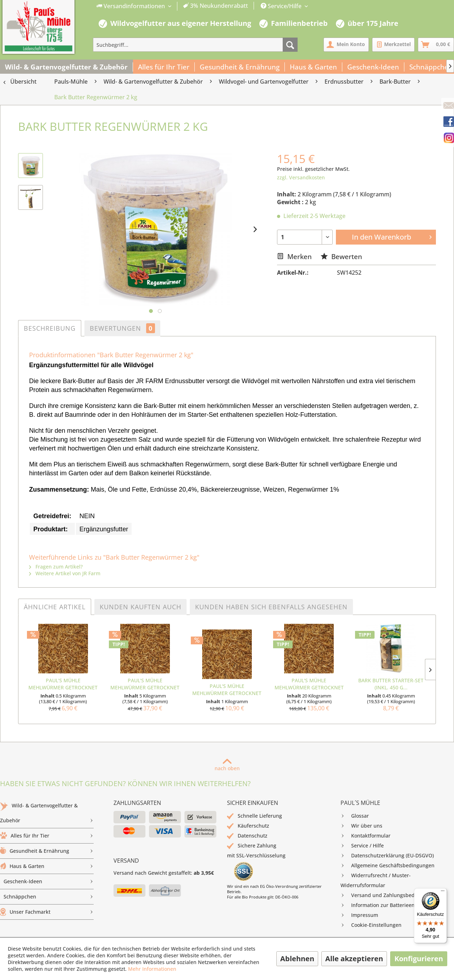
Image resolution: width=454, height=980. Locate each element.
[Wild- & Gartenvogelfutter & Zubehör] (67, 67)
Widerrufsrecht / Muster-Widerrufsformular (376, 880)
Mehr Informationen (152, 969)
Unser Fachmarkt (47, 912)
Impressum (359, 915)
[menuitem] (172, 6)
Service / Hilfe (362, 846)
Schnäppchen (49, 897)
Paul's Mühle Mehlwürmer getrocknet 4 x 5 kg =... (309, 684)
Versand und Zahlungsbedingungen (389, 895)
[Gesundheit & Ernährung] (240, 67)
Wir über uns (361, 826)
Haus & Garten (47, 866)
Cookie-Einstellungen (371, 925)
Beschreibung (50, 328)
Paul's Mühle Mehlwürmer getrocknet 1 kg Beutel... (227, 690)
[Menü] (443, 892)
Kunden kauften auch (140, 607)
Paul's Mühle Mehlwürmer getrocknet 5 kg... (145, 684)
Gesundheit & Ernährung (47, 851)
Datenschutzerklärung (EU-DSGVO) (387, 856)
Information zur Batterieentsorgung (388, 905)
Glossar (355, 816)
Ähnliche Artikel (55, 607)
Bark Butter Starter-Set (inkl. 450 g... (391, 684)
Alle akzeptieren (354, 959)
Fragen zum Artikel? (56, 567)
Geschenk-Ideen (49, 881)
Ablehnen (297, 959)
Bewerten (341, 256)
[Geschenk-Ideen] (373, 67)
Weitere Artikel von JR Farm (65, 573)
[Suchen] (290, 45)
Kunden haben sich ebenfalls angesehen (271, 607)
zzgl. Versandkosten (301, 177)
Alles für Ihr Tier (47, 836)
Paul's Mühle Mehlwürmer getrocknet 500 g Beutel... (63, 684)
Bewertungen (122, 328)
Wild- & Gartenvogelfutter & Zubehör (47, 815)
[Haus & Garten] (314, 67)
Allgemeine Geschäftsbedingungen (387, 866)
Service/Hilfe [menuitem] (282, 6)
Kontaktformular (366, 836)
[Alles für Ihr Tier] (164, 67)
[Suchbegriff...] (195, 45)
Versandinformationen (131, 6)
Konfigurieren (419, 959)
